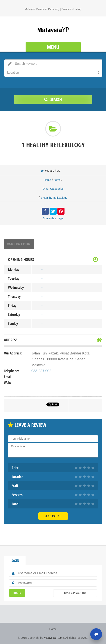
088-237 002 (41, 371)
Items (57, 180)
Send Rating (53, 516)
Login (15, 561)
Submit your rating (19, 244)
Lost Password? (75, 593)
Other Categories (53, 189)
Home (47, 180)
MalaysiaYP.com (54, 638)
